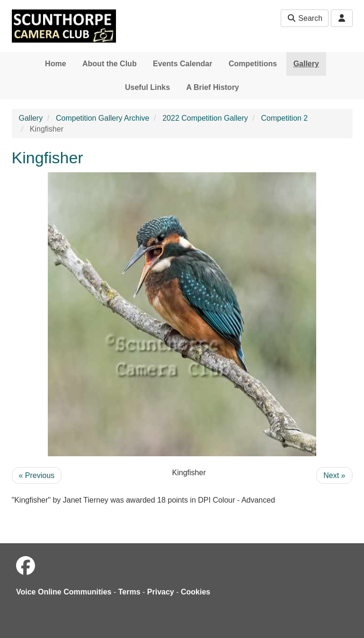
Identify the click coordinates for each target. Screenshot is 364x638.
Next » (334, 475)
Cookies (195, 592)
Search (305, 18)
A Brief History (213, 87)
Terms (129, 592)
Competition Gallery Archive (102, 118)
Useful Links (147, 87)
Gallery (306, 64)
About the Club (110, 64)
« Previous (37, 475)
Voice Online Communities (64, 592)
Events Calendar (182, 64)
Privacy (161, 592)
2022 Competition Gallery (205, 118)
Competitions (253, 64)
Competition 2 (285, 118)
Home (55, 64)
